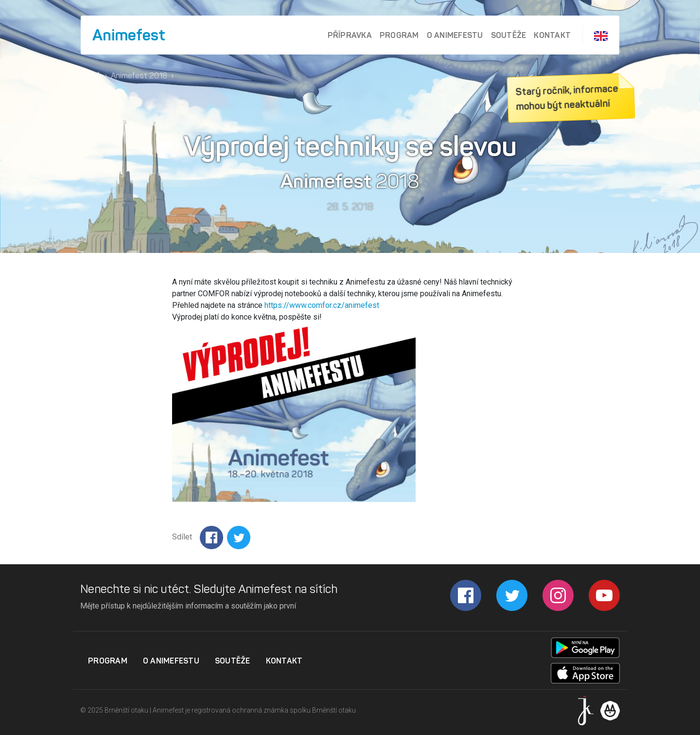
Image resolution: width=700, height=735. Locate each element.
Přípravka (350, 35)
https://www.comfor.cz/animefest (322, 305)
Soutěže (509, 35)
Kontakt (552, 35)
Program (399, 35)
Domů (91, 76)
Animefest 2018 (139, 76)
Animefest (129, 35)
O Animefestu (455, 35)
